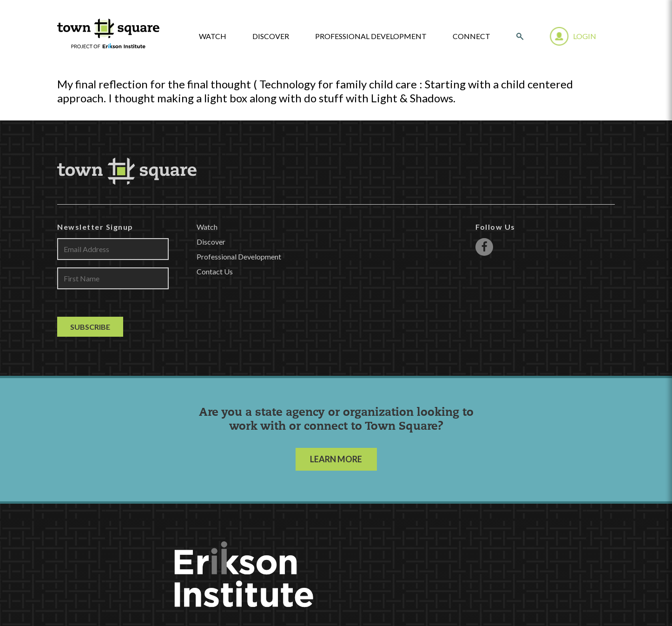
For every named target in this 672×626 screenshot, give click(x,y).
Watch (207, 227)
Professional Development (371, 36)
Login (585, 36)
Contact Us (215, 271)
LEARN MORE (336, 459)
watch (213, 36)
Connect (471, 36)
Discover (271, 36)
